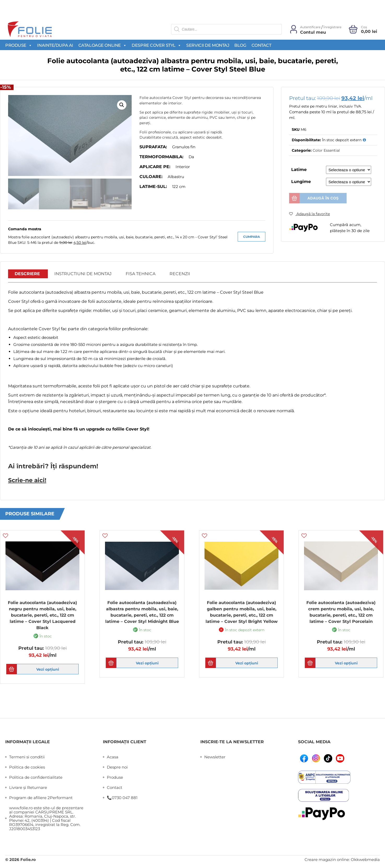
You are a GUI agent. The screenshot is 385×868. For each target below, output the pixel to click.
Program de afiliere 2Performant (41, 797)
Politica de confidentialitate (36, 777)
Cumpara (252, 237)
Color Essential (326, 150)
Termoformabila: (161, 157)
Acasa (113, 757)
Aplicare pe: (155, 167)
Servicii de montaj (208, 45)
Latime (299, 170)
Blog (240, 45)
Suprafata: (153, 147)
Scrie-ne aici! (26, 480)
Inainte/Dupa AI (55, 45)
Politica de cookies (27, 767)
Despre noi (117, 767)
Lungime (301, 182)
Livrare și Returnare (28, 787)
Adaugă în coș (323, 198)
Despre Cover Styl (156, 45)
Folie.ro (28, 859)
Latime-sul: (153, 187)
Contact (261, 45)
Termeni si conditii (27, 757)
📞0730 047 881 (122, 797)
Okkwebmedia (365, 859)
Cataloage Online (102, 45)
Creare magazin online (327, 859)
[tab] (27, 274)
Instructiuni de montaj (83, 274)
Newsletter (215, 757)
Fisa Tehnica (141, 274)
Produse (19, 45)
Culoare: (151, 177)
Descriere (27, 274)
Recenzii (180, 274)
